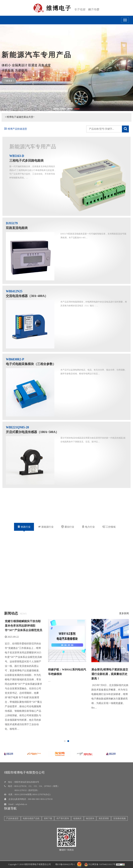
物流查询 (90, 818)
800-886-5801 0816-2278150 (40, 799)
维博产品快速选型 (16, 129)
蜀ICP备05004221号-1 (65, 864)
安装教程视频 (119, 818)
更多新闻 (124, 613)
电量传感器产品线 (31, 818)
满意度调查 (104, 818)
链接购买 (77, 818)
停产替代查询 (63, 818)
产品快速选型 (12, 818)
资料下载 (48, 818)
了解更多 (9, 81)
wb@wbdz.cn (21, 804)
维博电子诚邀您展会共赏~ (20, 117)
